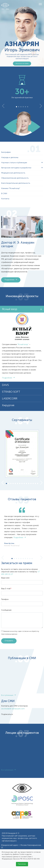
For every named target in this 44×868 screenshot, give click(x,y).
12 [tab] (31, 484)
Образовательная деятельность (15, 178)
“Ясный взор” (23, 345)
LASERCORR (10, 399)
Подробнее (11, 280)
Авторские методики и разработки (16, 168)
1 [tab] (16, 107)
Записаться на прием (22, 63)
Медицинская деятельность (13, 173)
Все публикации (8, 695)
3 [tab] (21, 107)
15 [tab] (38, 484)
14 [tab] (35, 484)
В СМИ (4, 194)
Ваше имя (5, 578)
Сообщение (6, 610)
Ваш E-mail (6, 589)
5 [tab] (25, 107)
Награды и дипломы (10, 158)
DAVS (5, 385)
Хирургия (8, 405)
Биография (6, 152)
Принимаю (22, 864)
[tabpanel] (22, 87)
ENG (8, 9)
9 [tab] (24, 484)
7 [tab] (20, 484)
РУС (3, 9)
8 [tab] (22, 484)
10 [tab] (26, 484)
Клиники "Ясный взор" (11, 188)
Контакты (5, 199)
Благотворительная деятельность (16, 183)
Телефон (5, 599)
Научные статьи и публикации (14, 163)
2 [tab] (19, 107)
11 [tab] (29, 484)
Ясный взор (10, 309)
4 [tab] (23, 107)
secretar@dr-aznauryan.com (13, 709)
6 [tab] (28, 107)
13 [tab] (33, 484)
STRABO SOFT (11, 392)
